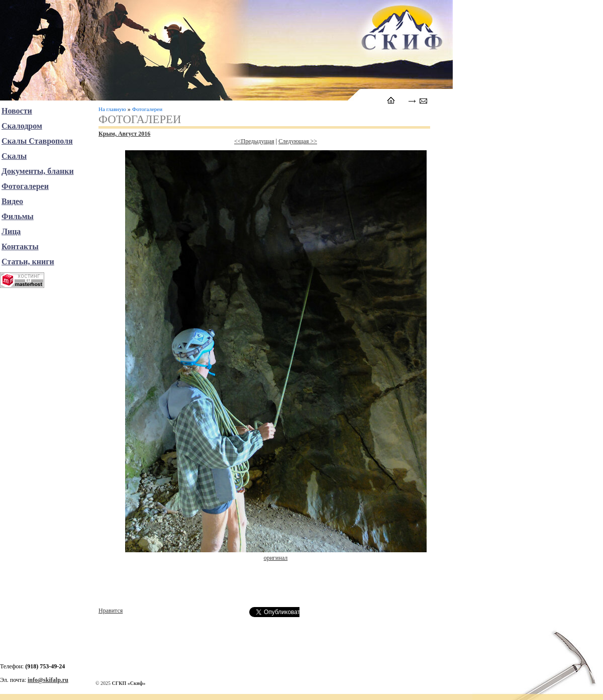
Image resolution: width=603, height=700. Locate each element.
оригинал (276, 558)
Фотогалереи (147, 109)
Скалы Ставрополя (37, 141)
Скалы (14, 156)
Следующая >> (298, 141)
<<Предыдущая (254, 141)
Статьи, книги (28, 262)
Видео (12, 201)
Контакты (20, 246)
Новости (17, 111)
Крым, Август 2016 (124, 134)
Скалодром (22, 126)
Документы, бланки (38, 171)
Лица (11, 231)
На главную (112, 109)
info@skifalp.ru (48, 680)
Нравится (111, 611)
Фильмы (18, 216)
